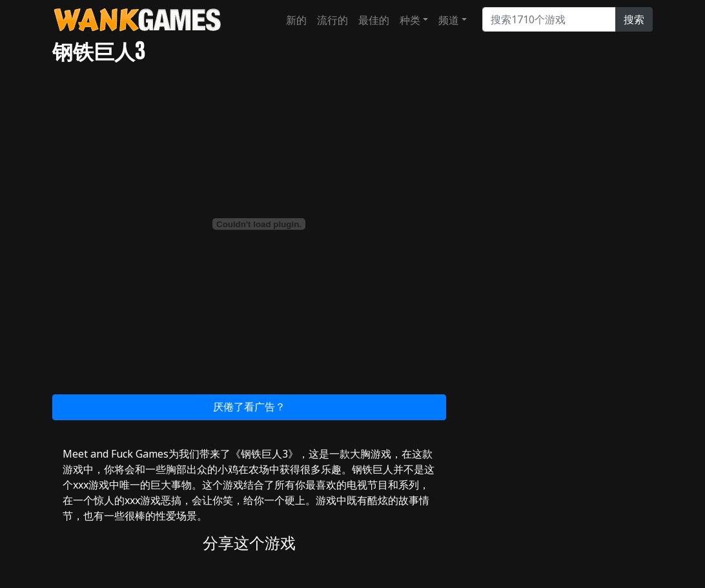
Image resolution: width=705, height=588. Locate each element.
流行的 (332, 20)
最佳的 (374, 20)
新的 (296, 20)
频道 (449, 20)
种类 (410, 20)
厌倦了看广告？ (249, 407)
